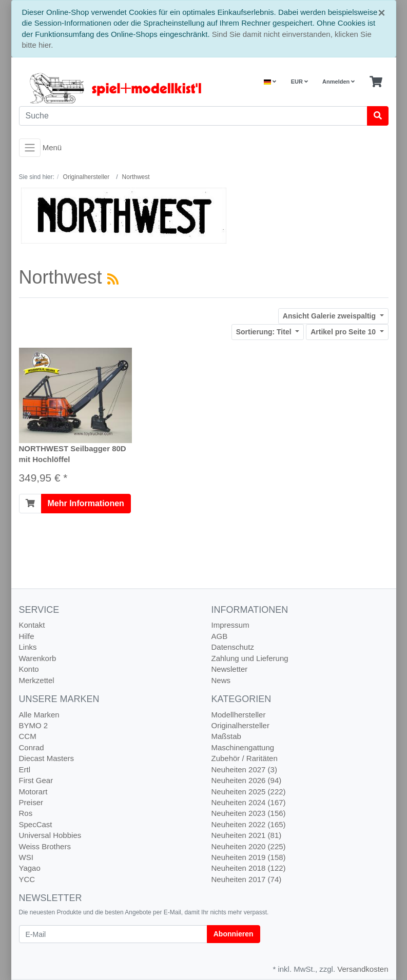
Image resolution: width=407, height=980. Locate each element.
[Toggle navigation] (30, 148)
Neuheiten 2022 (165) (249, 824)
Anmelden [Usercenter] (338, 82)
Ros (26, 813)
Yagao (30, 868)
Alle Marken (39, 715)
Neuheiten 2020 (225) (249, 846)
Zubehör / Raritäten (245, 758)
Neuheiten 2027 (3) (244, 769)
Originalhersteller (240, 725)
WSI (26, 857)
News (221, 680)
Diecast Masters (47, 758)
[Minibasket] (376, 82)
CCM (28, 736)
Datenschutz (233, 647)
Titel (265, 332)
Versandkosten (363, 969)
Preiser (31, 802)
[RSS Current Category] (113, 279)
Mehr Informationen (86, 503)
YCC (27, 879)
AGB (220, 636)
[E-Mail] (113, 934)
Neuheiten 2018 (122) (249, 868)
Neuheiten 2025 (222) (249, 792)
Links (28, 647)
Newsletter (230, 669)
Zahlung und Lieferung (250, 658)
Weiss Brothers (45, 846)
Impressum (230, 625)
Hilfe (27, 636)
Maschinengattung (243, 747)
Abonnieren (234, 934)
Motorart (33, 792)
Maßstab (226, 736)
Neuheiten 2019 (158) (249, 857)
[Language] (270, 82)
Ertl (25, 769)
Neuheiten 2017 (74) (247, 879)
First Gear (36, 780)
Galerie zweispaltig (330, 316)
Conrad (32, 747)
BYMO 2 (34, 725)
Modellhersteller (239, 715)
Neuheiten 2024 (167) (249, 802)
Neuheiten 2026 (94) (247, 780)
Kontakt (32, 625)
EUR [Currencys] (299, 82)
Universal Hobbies (50, 835)
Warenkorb (38, 658)
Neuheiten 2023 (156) (249, 813)
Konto (29, 669)
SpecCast (36, 824)
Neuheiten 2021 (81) (247, 835)
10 (344, 332)
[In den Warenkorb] (30, 504)
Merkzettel (37, 680)
